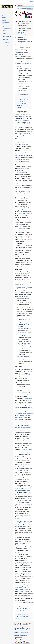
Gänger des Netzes (25, 410)
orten (19, 176)
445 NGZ (24, 393)
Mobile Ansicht (23, 635)
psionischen (18, 204)
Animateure (18, 421)
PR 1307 (26, 137)
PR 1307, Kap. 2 (23, 90)
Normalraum (20, 156)
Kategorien (18, 615)
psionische (20, 187)
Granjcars (17, 158)
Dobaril (17, 529)
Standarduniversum (20, 245)
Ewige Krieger (29, 406)
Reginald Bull (25, 562)
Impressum (17, 635)
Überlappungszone (20, 128)
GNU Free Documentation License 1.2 (23, 628)
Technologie (25, 615)
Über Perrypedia (24, 633)
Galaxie (23, 43)
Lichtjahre (17, 476)
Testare (28, 427)
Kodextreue (18, 53)
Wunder (17, 43)
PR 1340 (29, 64)
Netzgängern (24, 489)
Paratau (28, 504)
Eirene (16, 523)
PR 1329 (17, 423)
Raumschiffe (18, 173)
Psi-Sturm (23, 212)
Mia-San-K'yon (18, 527)
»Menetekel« (24, 68)
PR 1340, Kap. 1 (26, 336)
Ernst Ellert (19, 434)
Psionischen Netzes (24, 325)
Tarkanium (17, 543)
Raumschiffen (20, 491)
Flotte (23, 571)
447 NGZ (17, 474)
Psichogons (28, 449)
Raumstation (29, 214)
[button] (7, 27)
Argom (16, 455)
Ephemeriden (27, 18)
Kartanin (17, 466)
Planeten (27, 215)
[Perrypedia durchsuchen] (30, 8)
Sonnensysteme (22, 453)
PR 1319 (25, 41)
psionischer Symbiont (20, 427)
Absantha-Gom (28, 399)
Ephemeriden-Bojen (23, 117)
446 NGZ (30, 429)
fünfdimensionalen (26, 120)
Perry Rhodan (23, 521)
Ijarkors (30, 523)
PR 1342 (22, 466)
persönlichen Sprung (20, 145)
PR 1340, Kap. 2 (23, 328)
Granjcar (17, 408)
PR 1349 (17, 139)
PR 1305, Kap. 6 (27, 319)
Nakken (17, 118)
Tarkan (18, 618)
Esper (27, 499)
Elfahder (29, 571)
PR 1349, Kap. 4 (23, 358)
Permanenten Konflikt (20, 228)
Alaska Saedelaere (27, 375)
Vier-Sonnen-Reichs (22, 464)
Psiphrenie (25, 193)
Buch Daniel (24, 72)
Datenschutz (17, 633)
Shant (28, 453)
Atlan (28, 521)
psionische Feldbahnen (21, 163)
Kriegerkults (18, 225)
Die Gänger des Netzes (22, 617)
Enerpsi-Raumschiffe (26, 135)
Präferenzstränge (23, 323)
